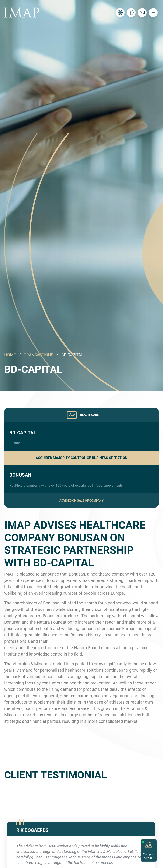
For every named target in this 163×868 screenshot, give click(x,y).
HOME (10, 355)
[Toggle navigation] (153, 13)
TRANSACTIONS (39, 355)
